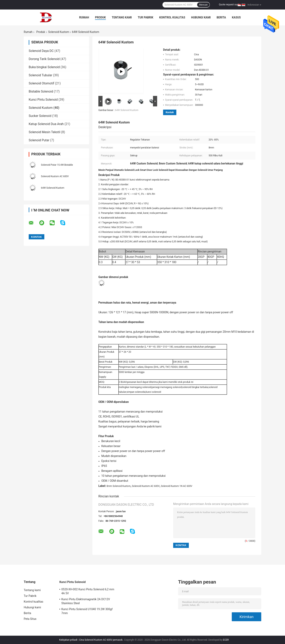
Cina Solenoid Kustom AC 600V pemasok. (101, 640)
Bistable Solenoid (41, 91)
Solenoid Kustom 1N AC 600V (177, 486)
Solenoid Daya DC (41, 51)
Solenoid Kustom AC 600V (55, 176)
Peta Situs (30, 619)
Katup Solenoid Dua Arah (46, 124)
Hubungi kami (201, 17)
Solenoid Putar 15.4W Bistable (57, 165)
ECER (226, 640)
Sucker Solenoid (40, 116)
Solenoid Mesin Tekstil (45, 132)
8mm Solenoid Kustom (119, 486)
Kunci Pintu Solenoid (43, 100)
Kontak (170, 112)
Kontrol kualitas (172, 17)
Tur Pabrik (146, 17)
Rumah (84, 17)
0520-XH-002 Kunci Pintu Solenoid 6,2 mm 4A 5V (88, 591)
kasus (236, 17)
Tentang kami (122, 17)
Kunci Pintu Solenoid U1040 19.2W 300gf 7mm (87, 611)
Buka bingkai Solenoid (44, 67)
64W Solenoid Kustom (53, 188)
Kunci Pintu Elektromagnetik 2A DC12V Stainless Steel (86, 601)
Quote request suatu (230, 5)
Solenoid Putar (39, 140)
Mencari (203, 5)
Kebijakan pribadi (68, 640)
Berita (221, 17)
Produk (100, 17)
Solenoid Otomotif (41, 83)
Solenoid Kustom (59, 32)
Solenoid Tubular (40, 75)
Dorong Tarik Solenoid (44, 59)
